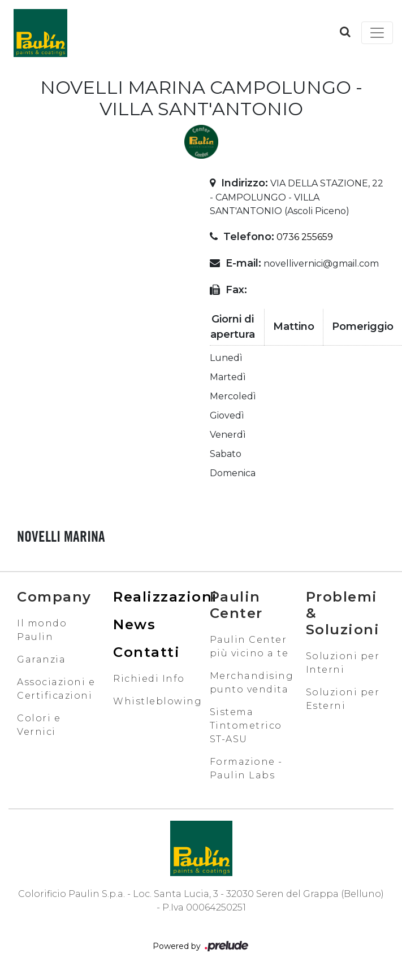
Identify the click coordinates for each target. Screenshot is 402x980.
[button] (345, 32)
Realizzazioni (165, 597)
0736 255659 (305, 237)
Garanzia (41, 659)
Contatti (146, 652)
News (134, 624)
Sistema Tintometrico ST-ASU (246, 726)
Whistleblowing (157, 701)
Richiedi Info (149, 679)
